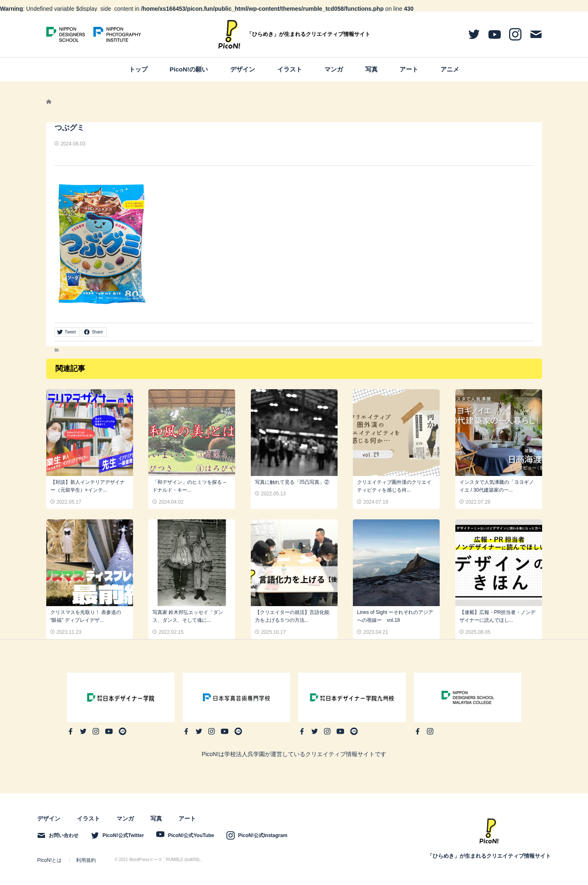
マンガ (334, 69)
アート (409, 69)
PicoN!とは (49, 860)
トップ (138, 69)
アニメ (450, 69)
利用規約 (86, 860)
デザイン (243, 69)
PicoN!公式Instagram (263, 835)
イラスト (290, 69)
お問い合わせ (64, 835)
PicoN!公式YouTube (191, 835)
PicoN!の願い (189, 69)
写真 (371, 69)
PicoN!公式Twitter (123, 835)
